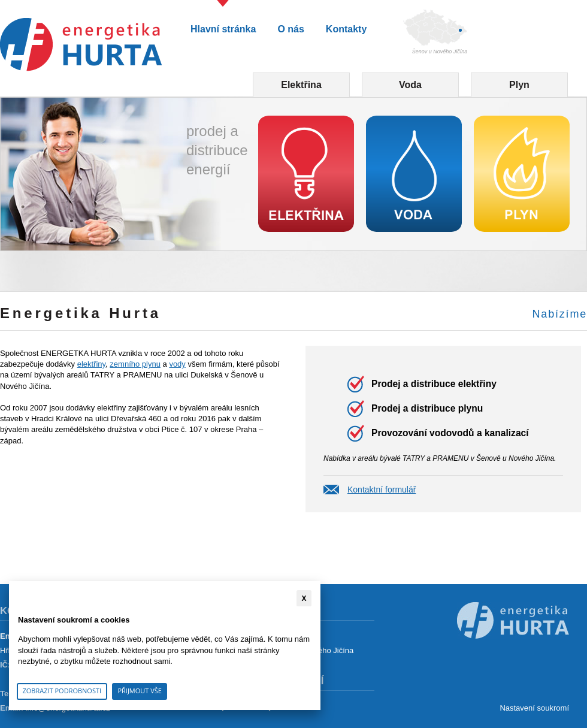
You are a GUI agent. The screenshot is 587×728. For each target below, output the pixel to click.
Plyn (519, 85)
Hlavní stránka (223, 29)
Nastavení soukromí (534, 708)
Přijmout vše (140, 691)
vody (177, 364)
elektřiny (91, 364)
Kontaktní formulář (382, 490)
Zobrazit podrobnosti (62, 691)
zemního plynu (135, 364)
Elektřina (301, 85)
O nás (291, 29)
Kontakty (346, 29)
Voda (410, 85)
